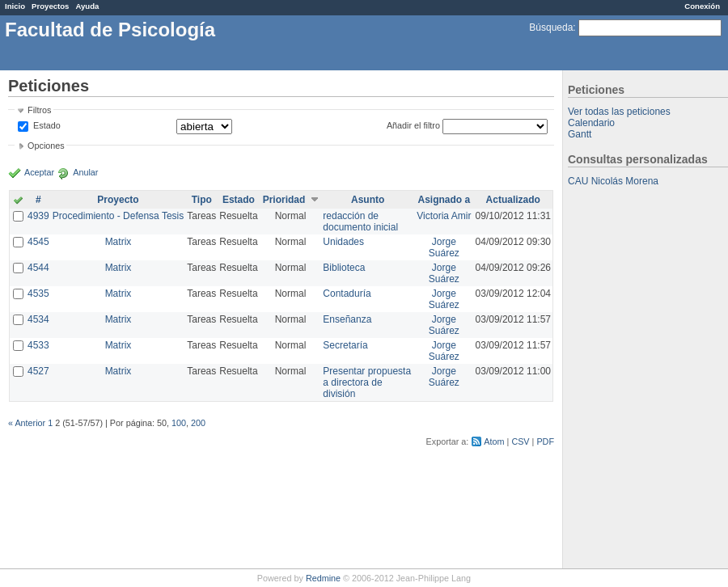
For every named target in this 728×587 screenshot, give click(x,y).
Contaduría (347, 293)
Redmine (323, 578)
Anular (85, 172)
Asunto (368, 200)
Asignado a (444, 200)
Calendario (591, 123)
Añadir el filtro (413, 125)
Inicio (15, 6)
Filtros (39, 110)
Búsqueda (551, 27)
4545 (38, 242)
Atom (494, 441)
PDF (545, 441)
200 (198, 423)
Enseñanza (347, 319)
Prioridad (284, 200)
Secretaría (345, 345)
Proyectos (50, 6)
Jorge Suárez (444, 247)
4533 (38, 345)
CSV (520, 441)
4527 (38, 371)
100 (179, 423)
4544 (38, 268)
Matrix (119, 242)
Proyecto (118, 200)
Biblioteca (344, 268)
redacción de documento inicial (360, 222)
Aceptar (39, 172)
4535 (38, 293)
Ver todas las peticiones (619, 112)
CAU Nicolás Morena (613, 181)
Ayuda (87, 6)
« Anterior (27, 423)
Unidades (343, 242)
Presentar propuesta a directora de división (367, 382)
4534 (38, 319)
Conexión (702, 6)
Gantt (580, 134)
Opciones (46, 146)
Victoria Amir (444, 216)
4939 (38, 216)
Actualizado (513, 200)
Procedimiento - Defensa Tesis (119, 216)
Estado (47, 125)
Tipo (202, 200)
